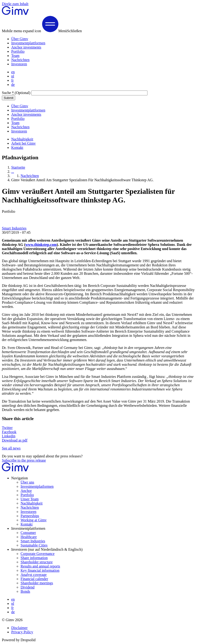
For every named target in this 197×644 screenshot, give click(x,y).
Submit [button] (9, 98)
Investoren (19, 64)
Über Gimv (20, 39)
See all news (11, 448)
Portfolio (18, 51)
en (13, 72)
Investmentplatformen (37, 486)
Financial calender (34, 579)
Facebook (9, 432)
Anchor (26, 491)
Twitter (7, 428)
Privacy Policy (22, 632)
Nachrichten (20, 60)
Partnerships (30, 516)
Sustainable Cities (34, 545)
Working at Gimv (34, 520)
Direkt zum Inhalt (15, 4)
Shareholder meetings (37, 583)
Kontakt (17, 148)
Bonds (25, 591)
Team (15, 56)
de (13, 85)
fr (13, 80)
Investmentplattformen (28, 43)
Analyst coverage (34, 575)
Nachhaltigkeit (22, 139)
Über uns (27, 482)
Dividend (28, 587)
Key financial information (40, 570)
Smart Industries (14, 228)
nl (13, 76)
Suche (17, 93)
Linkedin (9, 436)
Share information (34, 558)
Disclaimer (19, 628)
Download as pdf (15, 440)
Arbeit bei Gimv (23, 143)
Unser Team (30, 499)
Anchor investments (26, 47)
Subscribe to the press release (24, 460)
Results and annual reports (40, 566)
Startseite (18, 167)
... (13, 172)
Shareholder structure (37, 562)
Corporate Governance (38, 554)
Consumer (28, 533)
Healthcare (29, 537)
